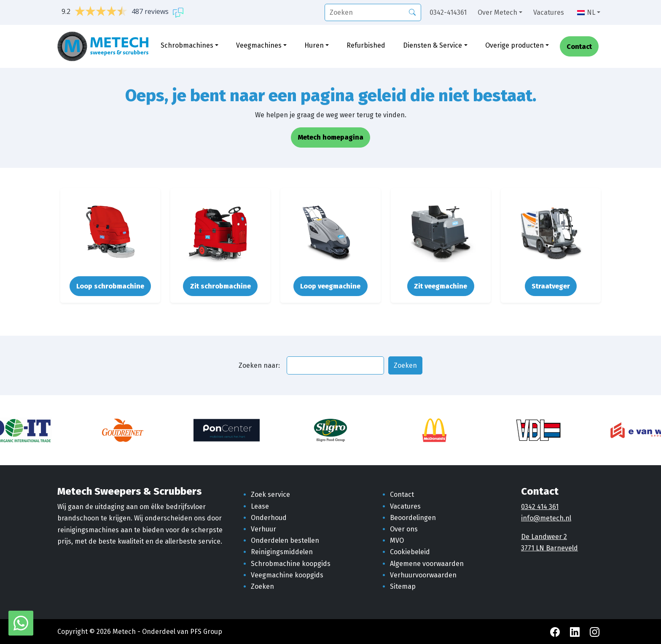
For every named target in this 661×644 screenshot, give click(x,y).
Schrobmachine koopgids (291, 564)
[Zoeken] (412, 12)
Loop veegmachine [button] (330, 286)
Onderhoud (269, 518)
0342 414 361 (540, 507)
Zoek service (270, 494)
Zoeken (262, 586)
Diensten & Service (433, 45)
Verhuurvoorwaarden (423, 575)
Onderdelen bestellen (285, 540)
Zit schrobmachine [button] (220, 286)
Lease (260, 506)
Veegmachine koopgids (287, 575)
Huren (314, 45)
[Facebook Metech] (556, 632)
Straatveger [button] (551, 286)
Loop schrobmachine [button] (110, 286)
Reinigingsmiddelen (282, 552)
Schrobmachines (187, 45)
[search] (373, 12)
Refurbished (366, 45)
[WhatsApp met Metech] (21, 623)
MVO (397, 540)
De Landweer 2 (544, 537)
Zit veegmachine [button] (441, 286)
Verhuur (263, 529)
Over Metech (497, 12)
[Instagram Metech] (595, 632)
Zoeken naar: (259, 365)
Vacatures (549, 12)
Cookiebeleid (410, 552)
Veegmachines (259, 45)
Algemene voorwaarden (427, 564)
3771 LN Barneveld (549, 548)
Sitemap (403, 586)
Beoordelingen (413, 518)
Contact (579, 47)
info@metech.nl (546, 518)
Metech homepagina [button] (331, 137)
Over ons (404, 529)
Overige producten (515, 45)
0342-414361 (448, 12)
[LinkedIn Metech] (576, 632)
